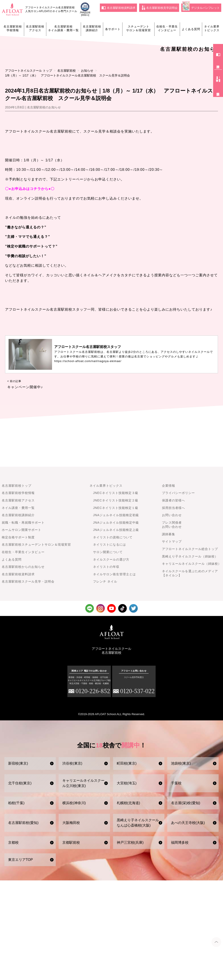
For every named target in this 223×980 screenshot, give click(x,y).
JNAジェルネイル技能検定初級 (116, 515)
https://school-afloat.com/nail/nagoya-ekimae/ (88, 361)
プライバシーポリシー (178, 493)
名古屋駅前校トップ (17, 486)
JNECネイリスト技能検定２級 (116, 500)
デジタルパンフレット (201, 7)
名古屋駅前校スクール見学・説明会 (28, 581)
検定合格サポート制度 (18, 537)
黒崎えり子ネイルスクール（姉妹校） (190, 556)
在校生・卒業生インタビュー (167, 28)
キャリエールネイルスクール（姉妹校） (192, 564)
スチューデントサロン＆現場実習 (138, 28)
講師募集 (169, 534)
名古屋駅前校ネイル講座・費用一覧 (63, 28)
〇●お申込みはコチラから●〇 (30, 189)
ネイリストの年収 (106, 567)
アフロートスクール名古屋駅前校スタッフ (88, 347)
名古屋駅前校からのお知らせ (23, 567)
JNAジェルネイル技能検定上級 (116, 530)
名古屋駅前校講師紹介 (92, 28)
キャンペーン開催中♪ (25, 387)
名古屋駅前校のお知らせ (44, 107)
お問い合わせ (172, 515)
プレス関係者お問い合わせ (172, 525)
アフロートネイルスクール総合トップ (190, 549)
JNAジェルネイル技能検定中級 (116, 523)
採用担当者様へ (174, 508)
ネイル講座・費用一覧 (18, 508)
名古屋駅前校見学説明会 (160, 8)
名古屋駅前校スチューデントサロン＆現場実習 (36, 545)
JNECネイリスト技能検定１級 (116, 508)
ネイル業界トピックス (212, 28)
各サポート (113, 29)
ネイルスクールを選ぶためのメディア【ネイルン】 (190, 573)
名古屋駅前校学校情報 (13, 28)
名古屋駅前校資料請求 (118, 8)
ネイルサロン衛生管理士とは (114, 574)
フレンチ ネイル (105, 581)
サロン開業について (108, 552)
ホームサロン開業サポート (22, 530)
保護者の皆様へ (174, 500)
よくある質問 (191, 29)
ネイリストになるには (110, 545)
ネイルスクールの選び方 (111, 559)
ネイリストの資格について (113, 537)
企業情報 (169, 486)
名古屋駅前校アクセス (35, 28)
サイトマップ (172, 541)
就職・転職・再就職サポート (23, 523)
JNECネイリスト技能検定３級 (116, 493)
